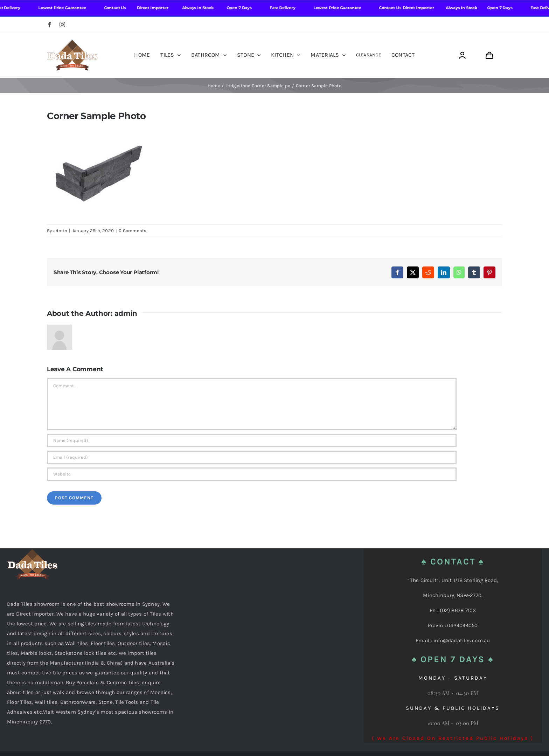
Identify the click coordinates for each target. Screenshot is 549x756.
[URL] (252, 474)
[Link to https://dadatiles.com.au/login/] (462, 56)
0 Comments (133, 231)
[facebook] (50, 25)
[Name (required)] (252, 441)
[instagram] (62, 25)
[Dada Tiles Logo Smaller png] (72, 42)
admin (60, 231)
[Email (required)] (252, 457)
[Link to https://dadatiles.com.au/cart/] (489, 56)
